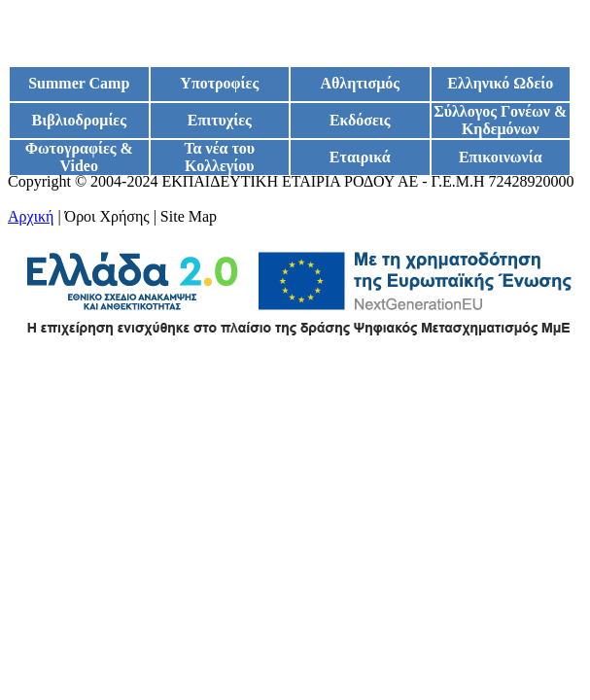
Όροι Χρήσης (107, 216)
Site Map (189, 216)
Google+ (35, 199)
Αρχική (31, 216)
